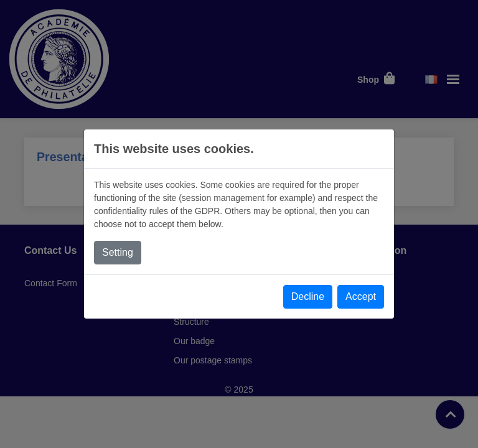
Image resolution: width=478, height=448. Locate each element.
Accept (361, 296)
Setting (118, 252)
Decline (308, 296)
